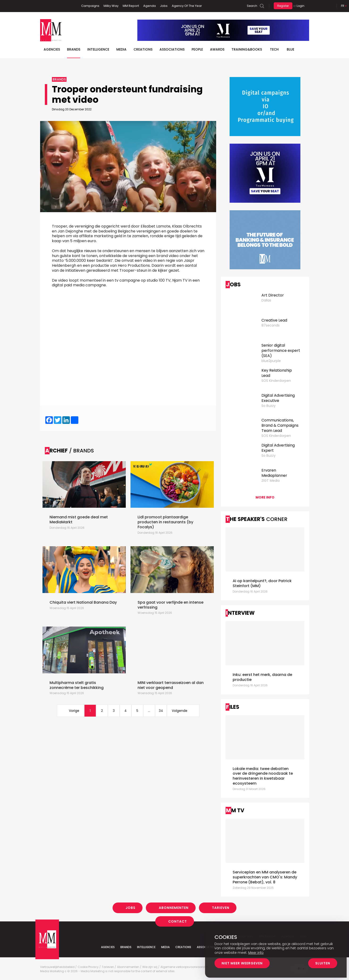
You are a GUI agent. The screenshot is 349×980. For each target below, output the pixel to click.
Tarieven (221, 908)
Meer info (256, 953)
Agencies (52, 49)
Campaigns (90, 6)
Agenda (149, 6)
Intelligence (98, 49)
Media (121, 49)
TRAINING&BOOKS (247, 49)
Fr (343, 6)
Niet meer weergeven (242, 963)
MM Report (131, 6)
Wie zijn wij (150, 967)
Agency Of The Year (187, 6)
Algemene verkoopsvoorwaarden (184, 967)
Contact (178, 921)
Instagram (66, 6)
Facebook (44, 6)
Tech (274, 49)
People (197, 49)
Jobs (164, 6)
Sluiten (323, 963)
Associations (172, 49)
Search (252, 6)
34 (161, 711)
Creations (143, 49)
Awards (217, 49)
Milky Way (111, 6)
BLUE (290, 49)
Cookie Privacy (88, 967)
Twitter (58, 6)
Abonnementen (174, 908)
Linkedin (51, 6)
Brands (74, 49)
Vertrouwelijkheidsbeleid (57, 967)
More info (265, 497)
